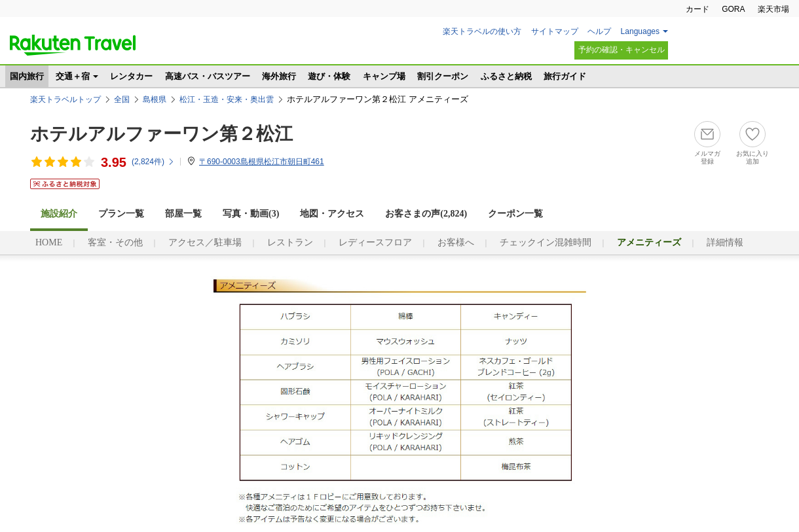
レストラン (290, 242)
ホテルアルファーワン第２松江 (161, 134)
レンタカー (131, 76)
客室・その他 (115, 242)
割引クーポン (443, 76)
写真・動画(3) (251, 214)
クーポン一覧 (515, 214)
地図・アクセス (332, 214)
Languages (640, 31)
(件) (153, 162)
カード (697, 9)
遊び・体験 (329, 76)
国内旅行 (27, 76)
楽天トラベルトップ (65, 99)
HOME (49, 242)
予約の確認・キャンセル (622, 50)
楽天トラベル (73, 45)
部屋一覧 (183, 214)
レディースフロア (375, 242)
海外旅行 (279, 76)
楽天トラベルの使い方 (482, 31)
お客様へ (456, 242)
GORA (733, 9)
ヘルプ (599, 31)
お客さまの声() (426, 214)
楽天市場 (773, 9)
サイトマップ (555, 31)
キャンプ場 (384, 76)
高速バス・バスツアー (208, 76)
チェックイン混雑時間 (546, 242)
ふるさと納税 (506, 76)
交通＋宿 (73, 76)
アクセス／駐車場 (205, 242)
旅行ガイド (565, 76)
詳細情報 (725, 242)
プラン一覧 (121, 214)
